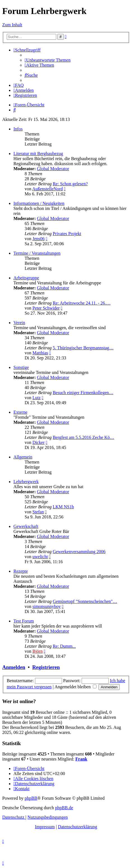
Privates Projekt (67, 234)
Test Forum (24, 621)
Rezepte (21, 571)
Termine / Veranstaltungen (37, 253)
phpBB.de (64, 808)
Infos (18, 129)
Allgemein (23, 457)
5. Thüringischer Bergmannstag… (83, 348)
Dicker (39, 442)
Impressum (45, 827)
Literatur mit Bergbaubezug (38, 154)
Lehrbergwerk (26, 482)
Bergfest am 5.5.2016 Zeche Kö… (83, 437)
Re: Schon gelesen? (70, 184)
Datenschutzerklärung (77, 827)
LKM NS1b (63, 507)
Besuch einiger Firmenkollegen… (83, 393)
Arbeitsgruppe (26, 278)
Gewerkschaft (26, 526)
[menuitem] (48, 60)
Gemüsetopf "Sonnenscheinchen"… (85, 601)
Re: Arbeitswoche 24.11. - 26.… (82, 303)
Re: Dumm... (64, 646)
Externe (20, 412)
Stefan (38, 512)
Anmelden (14, 667)
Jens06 (39, 239)
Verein (19, 323)
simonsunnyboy (47, 606)
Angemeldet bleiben (76, 687)
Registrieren (46, 667)
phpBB (31, 798)
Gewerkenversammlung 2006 (79, 552)
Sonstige (21, 367)
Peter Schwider (46, 308)
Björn (37, 651)
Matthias (40, 353)
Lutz (36, 398)
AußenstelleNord (47, 189)
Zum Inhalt (12, 25)
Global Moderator (53, 169)
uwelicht (40, 557)
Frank (82, 759)
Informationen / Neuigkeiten (39, 203)
